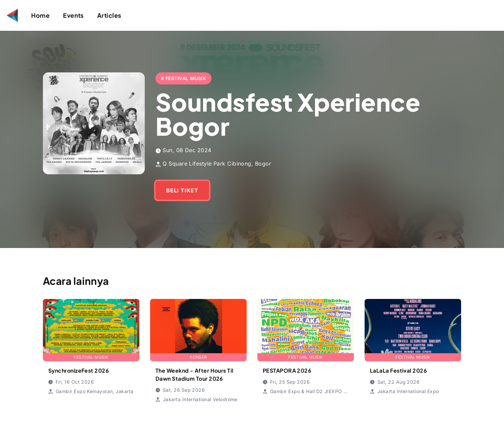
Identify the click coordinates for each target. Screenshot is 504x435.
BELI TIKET (182, 190)
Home (40, 15)
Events (73, 15)
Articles (109, 15)
